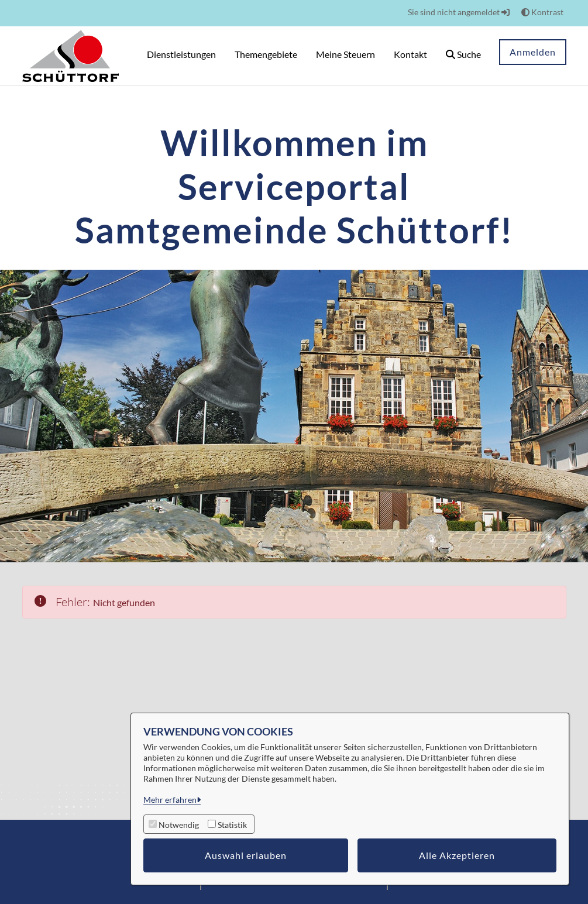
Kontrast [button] (542, 12)
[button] (463, 56)
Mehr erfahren (170, 800)
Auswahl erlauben (246, 855)
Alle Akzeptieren (457, 855)
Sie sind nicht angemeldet (459, 12)
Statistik (232, 825)
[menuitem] (181, 56)
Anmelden (533, 52)
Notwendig (179, 825)
